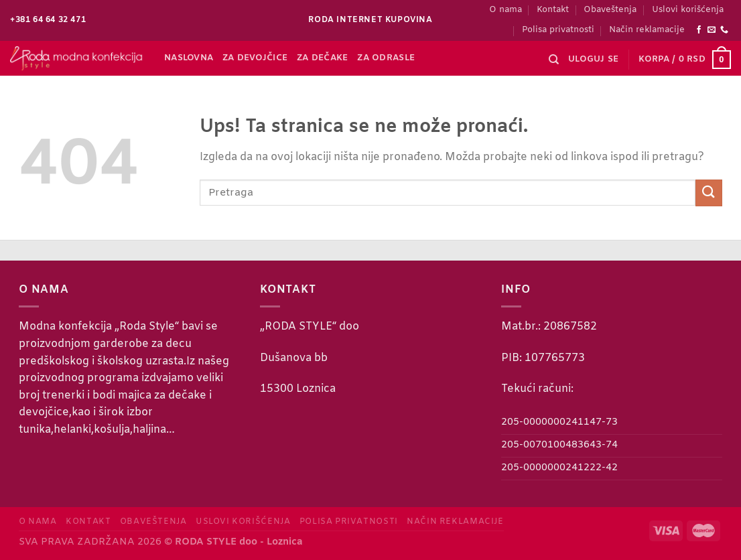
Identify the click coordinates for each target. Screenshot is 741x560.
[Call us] (724, 30)
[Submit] (709, 193)
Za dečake (322, 58)
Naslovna (189, 58)
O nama (506, 10)
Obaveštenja (610, 10)
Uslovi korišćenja (688, 10)
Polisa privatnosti (558, 30)
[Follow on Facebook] (699, 30)
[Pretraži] (554, 60)
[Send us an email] (712, 30)
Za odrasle (386, 58)
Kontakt (553, 10)
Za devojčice (255, 58)
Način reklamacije (647, 30)
